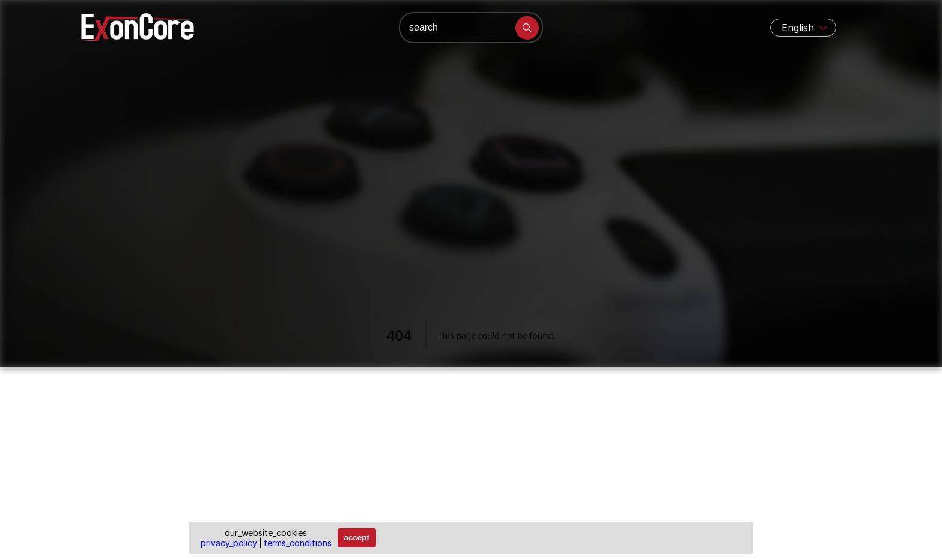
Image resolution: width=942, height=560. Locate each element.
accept (357, 537)
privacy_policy (229, 543)
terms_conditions (298, 543)
